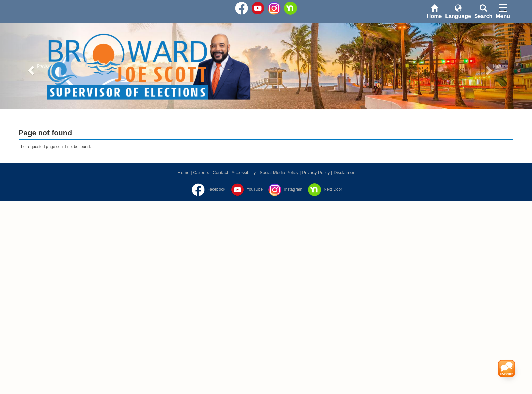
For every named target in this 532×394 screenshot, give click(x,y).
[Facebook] (208, 189)
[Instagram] (284, 189)
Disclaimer (344, 173)
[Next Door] (324, 189)
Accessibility (244, 173)
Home (183, 173)
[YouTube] (246, 189)
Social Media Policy (279, 173)
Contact (220, 173)
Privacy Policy (316, 173)
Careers (201, 173)
